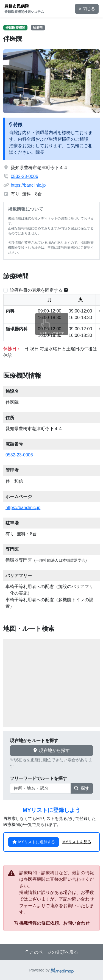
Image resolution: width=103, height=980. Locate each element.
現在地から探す (52, 750)
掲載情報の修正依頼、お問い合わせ (52, 923)
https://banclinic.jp (28, 185)
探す (82, 788)
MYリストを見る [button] (77, 842)
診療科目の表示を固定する (36, 290)
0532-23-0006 (24, 176)
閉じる (87, 9)
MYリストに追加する (34, 842)
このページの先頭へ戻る (52, 952)
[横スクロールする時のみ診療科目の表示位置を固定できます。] (66, 290)
